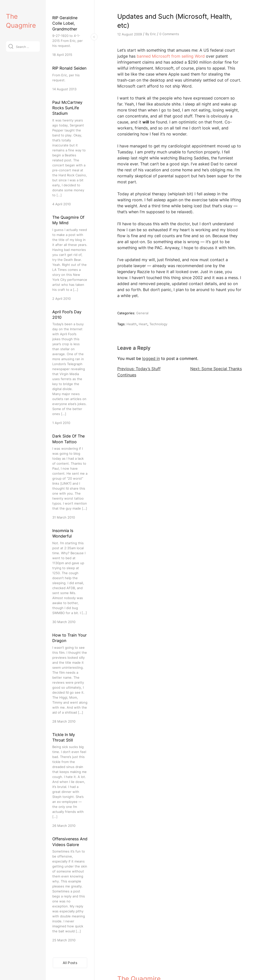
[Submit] (11, 46)
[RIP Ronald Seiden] (70, 78)
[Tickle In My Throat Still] (70, 780)
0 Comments (169, 34)
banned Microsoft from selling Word (171, 56)
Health (132, 324)
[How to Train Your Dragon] (70, 678)
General (142, 313)
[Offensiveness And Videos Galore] (70, 889)
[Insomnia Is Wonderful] (70, 576)
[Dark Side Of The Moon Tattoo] (70, 477)
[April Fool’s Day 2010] (70, 367)
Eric (153, 34)
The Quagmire (139, 955)
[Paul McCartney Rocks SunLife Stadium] (70, 153)
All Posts (70, 963)
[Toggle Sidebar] (94, 37)
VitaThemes (154, 965)
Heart (143, 324)
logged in (151, 358)
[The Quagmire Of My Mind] (70, 258)
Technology (158, 324)
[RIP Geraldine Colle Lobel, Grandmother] (70, 36)
